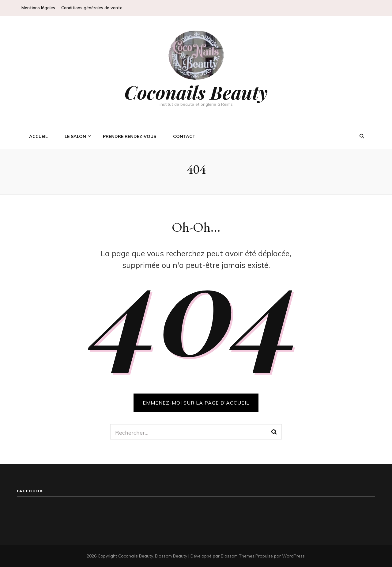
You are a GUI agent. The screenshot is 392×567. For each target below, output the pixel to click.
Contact (184, 136)
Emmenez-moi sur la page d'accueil (196, 403)
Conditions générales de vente (92, 8)
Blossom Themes (238, 556)
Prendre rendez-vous (130, 136)
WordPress (293, 556)
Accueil (38, 136)
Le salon (75, 136)
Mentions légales (38, 8)
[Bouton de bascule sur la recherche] (362, 136)
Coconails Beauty (196, 92)
